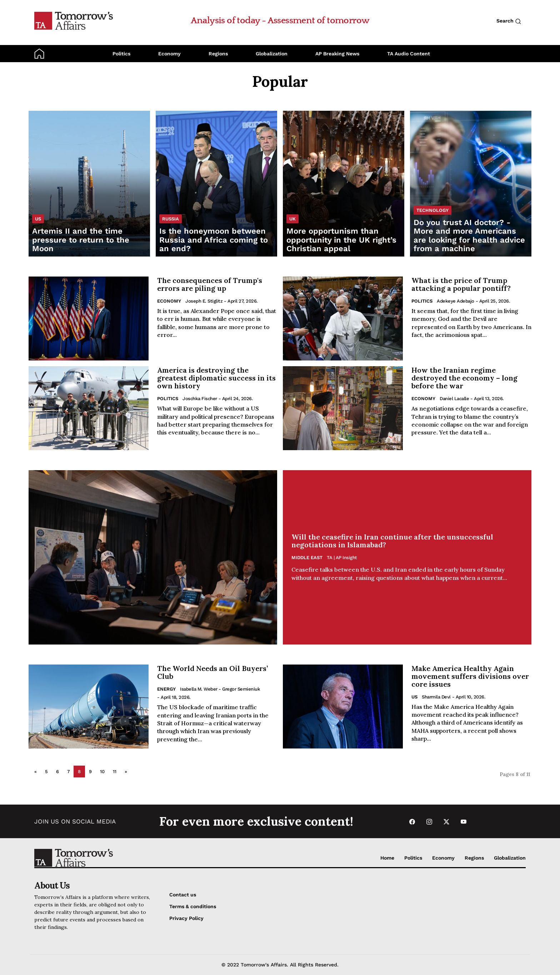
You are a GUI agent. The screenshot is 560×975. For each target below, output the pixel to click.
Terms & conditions (193, 906)
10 (102, 772)
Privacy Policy (186, 918)
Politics (121, 54)
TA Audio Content (409, 54)
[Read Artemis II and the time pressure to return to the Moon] (89, 184)
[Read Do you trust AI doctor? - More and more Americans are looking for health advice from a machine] (471, 184)
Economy (169, 54)
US (414, 697)
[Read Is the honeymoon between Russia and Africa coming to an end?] (216, 184)
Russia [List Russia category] (171, 219)
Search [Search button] (509, 21)
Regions (218, 54)
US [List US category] (38, 219)
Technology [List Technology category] (432, 210)
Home (387, 858)
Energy (166, 689)
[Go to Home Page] (74, 20)
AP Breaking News (337, 54)
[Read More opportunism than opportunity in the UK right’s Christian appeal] (344, 184)
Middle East (307, 558)
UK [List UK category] (292, 219)
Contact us (183, 895)
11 (115, 772)
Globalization (272, 54)
